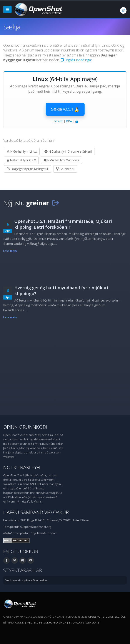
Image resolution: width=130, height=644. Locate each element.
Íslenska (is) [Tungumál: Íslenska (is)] (92, 623)
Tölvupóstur (21, 533)
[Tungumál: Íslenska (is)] (123, 10)
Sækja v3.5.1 (65, 109)
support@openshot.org (36, 527)
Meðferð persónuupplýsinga (47, 623)
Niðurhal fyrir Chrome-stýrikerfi (68, 151)
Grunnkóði (65, 169)
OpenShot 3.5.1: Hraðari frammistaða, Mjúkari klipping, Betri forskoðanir (63, 224)
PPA (69, 121)
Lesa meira (10, 251)
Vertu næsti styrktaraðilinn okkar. (27, 580)
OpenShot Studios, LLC (104, 617)
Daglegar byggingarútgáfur (27, 169)
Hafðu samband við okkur (36, 512)
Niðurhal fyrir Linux (22, 151)
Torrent (57, 121)
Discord (53, 533)
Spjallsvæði (38, 533)
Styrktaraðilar (23, 570)
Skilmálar (75, 623)
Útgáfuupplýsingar (76, 60)
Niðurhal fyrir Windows (61, 160)
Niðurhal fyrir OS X (21, 160)
